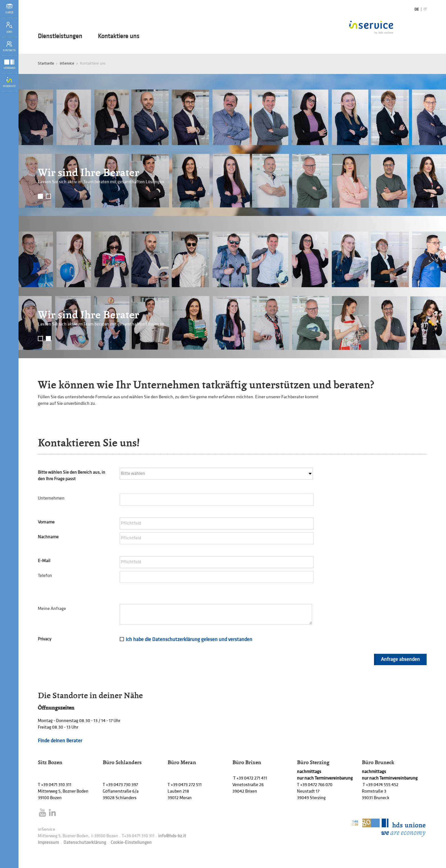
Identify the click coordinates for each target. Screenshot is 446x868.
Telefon (45, 576)
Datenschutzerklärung (85, 843)
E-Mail (44, 561)
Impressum (48, 843)
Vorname (46, 522)
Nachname (48, 537)
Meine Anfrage (52, 609)
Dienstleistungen (60, 36)
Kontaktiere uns (119, 36)
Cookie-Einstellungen (131, 843)
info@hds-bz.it (172, 836)
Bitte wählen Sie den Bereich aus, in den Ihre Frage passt (72, 476)
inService (67, 63)
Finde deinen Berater (60, 741)
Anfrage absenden (400, 659)
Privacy (45, 639)
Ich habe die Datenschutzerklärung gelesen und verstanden (189, 639)
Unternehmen (51, 498)
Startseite (46, 63)
